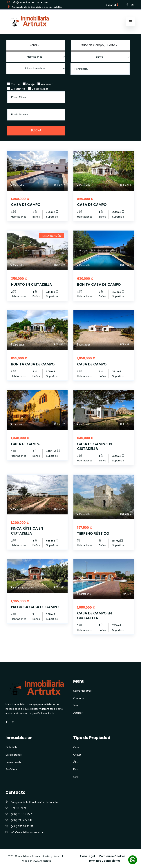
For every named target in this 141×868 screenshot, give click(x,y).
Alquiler (78, 713)
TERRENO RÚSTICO (93, 534)
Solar (76, 777)
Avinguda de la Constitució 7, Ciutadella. (35, 7)
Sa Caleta (11, 770)
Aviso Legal (87, 856)
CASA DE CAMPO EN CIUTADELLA (95, 447)
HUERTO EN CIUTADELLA (32, 285)
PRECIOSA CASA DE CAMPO (36, 607)
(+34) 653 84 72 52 (22, 827)
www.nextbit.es (42, 861)
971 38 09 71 (19, 808)
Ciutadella (11, 748)
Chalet (77, 755)
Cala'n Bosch (13, 762)
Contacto (79, 698)
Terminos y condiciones (104, 861)
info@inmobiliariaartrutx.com (28, 2)
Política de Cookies (112, 856)
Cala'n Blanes (14, 755)
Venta (77, 706)
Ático (76, 762)
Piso (76, 770)
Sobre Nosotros (82, 691)
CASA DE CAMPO (26, 205)
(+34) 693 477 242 (22, 821)
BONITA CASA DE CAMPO (100, 285)
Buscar (36, 131)
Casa (76, 748)
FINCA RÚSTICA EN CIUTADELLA (27, 531)
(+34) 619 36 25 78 (22, 815)
